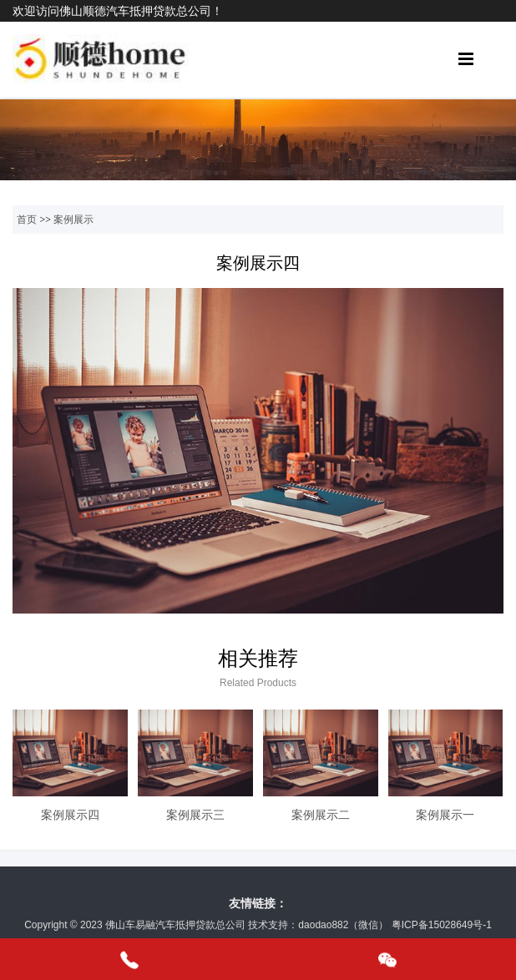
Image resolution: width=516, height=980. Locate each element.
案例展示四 (70, 815)
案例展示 (73, 220)
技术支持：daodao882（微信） (318, 925)
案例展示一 (445, 815)
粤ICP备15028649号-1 (442, 925)
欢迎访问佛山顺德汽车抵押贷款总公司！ (118, 11)
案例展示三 (195, 815)
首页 (27, 220)
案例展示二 (321, 815)
